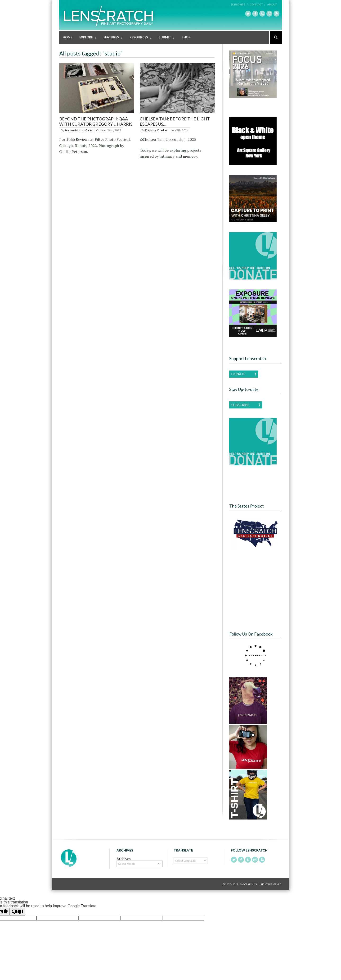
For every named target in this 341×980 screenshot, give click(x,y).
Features (111, 38)
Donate (238, 374)
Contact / (257, 4)
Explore (86, 38)
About (272, 4)
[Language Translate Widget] (191, 860)
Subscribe (240, 405)
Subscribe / (239, 4)
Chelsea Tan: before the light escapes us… (175, 121)
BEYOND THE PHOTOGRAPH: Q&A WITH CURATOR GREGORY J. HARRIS (96, 121)
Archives (124, 858)
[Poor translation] (17, 912)
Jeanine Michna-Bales (79, 130)
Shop (186, 37)
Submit (165, 38)
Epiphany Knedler (156, 130)
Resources (139, 38)
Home (67, 37)
